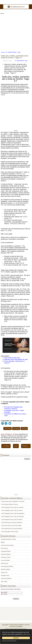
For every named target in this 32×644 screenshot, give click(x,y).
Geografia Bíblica (6, 551)
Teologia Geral (5, 575)
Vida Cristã (4, 581)
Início (16, 446)
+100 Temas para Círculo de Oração (11, 525)
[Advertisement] (16, 32)
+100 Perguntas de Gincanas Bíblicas (12, 528)
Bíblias (3, 542)
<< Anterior (6, 446)
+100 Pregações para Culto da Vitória (12, 519)
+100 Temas (24, 428)
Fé (6, 52)
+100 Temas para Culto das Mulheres (11, 522)
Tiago (19, 52)
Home (3, 52)
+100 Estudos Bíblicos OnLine (9, 504)
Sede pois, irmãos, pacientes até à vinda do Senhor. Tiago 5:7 (15, 57)
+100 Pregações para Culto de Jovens (12, 510)
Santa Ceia (4, 572)
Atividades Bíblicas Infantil (8, 539)
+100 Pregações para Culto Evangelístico (13, 513)
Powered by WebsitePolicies (9, 641)
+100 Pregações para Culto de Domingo (12, 516)
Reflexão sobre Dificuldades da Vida (16, 359)
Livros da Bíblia (5, 560)
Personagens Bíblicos (7, 566)
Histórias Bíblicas (6, 554)
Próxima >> (26, 446)
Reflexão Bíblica (12, 52)
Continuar (16, 638)
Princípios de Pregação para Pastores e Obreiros (13, 408)
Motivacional (4, 563)
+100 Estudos (16, 428)
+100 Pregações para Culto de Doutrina (12, 507)
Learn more (26, 634)
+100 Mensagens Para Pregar (9, 532)
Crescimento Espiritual (7, 545)
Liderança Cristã (6, 557)
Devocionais (4, 548)
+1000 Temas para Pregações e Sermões (13, 501)
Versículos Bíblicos (6, 578)
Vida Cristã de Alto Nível (12, 358)
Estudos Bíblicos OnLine (21, 625)
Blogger (20, 626)
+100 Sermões (8, 428)
